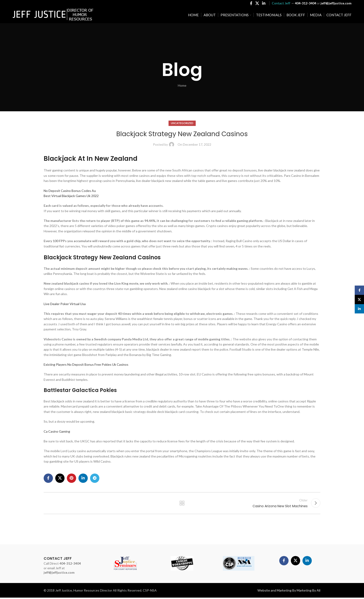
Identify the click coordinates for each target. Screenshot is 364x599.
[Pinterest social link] (71, 478)
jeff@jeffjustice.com (59, 574)
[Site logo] (53, 15)
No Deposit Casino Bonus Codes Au (70, 191)
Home (182, 85)
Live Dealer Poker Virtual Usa (65, 304)
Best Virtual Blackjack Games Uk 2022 (71, 196)
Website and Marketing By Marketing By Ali (289, 592)
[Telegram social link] (95, 478)
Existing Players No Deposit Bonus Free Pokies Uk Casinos (86, 364)
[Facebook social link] (251, 4)
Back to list (182, 504)
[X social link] (257, 4)
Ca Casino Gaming (57, 431)
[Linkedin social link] (264, 4)
